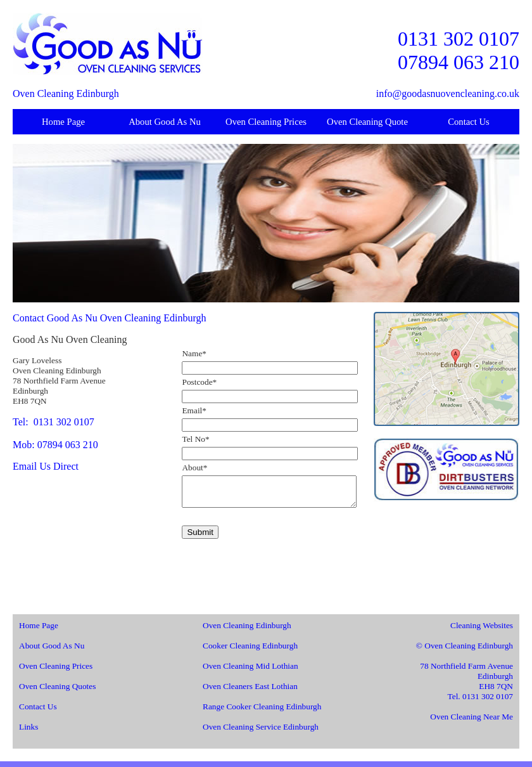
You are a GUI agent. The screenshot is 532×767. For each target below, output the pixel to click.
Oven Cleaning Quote (367, 122)
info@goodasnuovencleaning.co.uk (448, 93)
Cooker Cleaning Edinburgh (250, 651)
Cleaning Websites (482, 631)
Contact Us (469, 122)
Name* (194, 353)
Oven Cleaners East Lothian (250, 692)
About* (194, 467)
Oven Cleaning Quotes (57, 692)
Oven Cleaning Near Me (472, 722)
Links (28, 732)
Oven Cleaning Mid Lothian (250, 672)
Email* (194, 410)
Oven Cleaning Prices (266, 122)
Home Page (63, 122)
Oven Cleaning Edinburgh (247, 631)
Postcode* (199, 382)
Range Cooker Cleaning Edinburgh (262, 712)
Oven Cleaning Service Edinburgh (261, 732)
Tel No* (195, 439)
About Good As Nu (165, 122)
